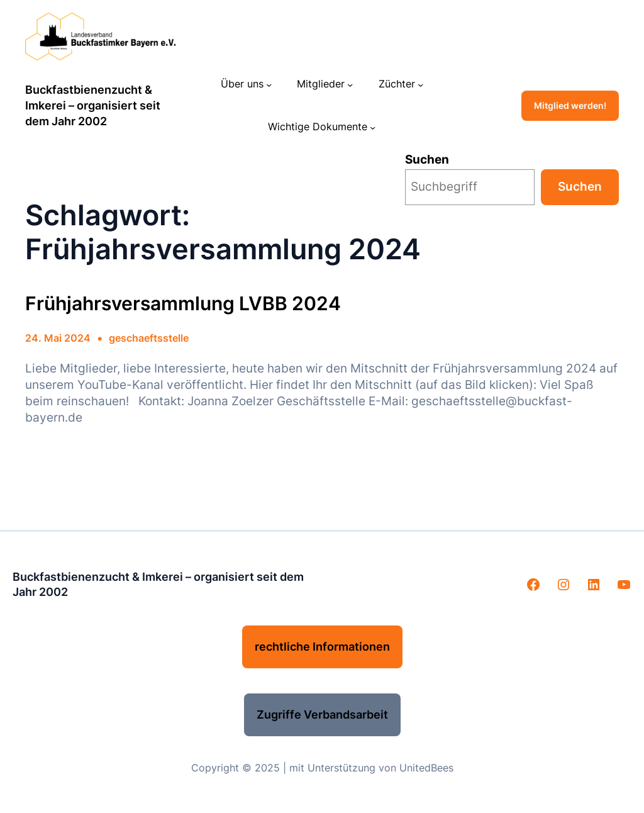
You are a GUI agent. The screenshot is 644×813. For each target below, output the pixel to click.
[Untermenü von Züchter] (420, 84)
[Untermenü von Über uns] (269, 84)
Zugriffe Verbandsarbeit (322, 715)
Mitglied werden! (570, 106)
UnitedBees (426, 768)
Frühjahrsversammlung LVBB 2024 (183, 303)
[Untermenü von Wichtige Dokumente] (373, 127)
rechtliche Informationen (322, 647)
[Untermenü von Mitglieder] (350, 84)
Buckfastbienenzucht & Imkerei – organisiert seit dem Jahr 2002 (93, 105)
